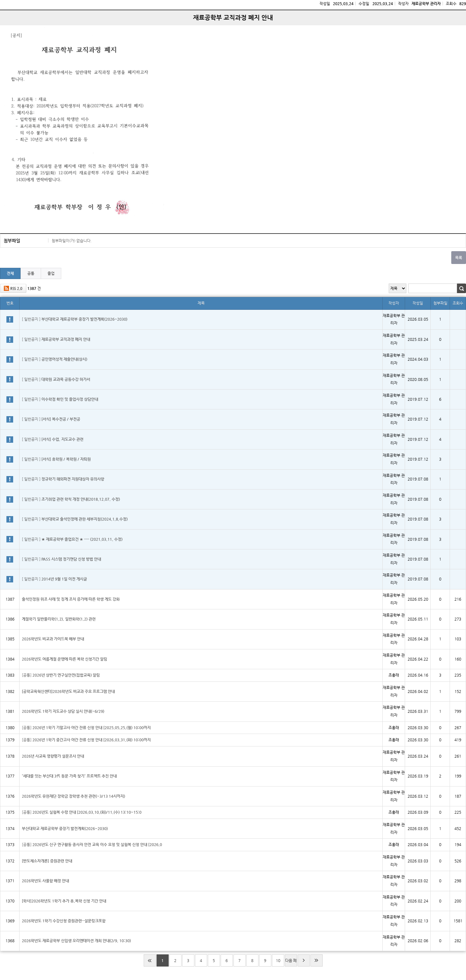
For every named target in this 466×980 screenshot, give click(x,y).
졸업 (51, 273)
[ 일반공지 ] (75, 319)
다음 (304, 960)
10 (278, 960)
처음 (150, 960)
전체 (10, 273)
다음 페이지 (291, 962)
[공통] (61, 675)
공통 (31, 273)
